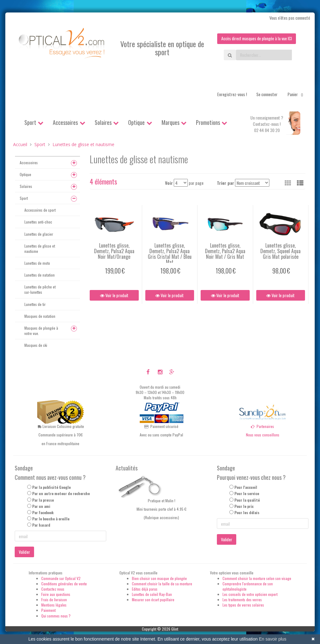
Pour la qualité (247, 500)
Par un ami (41, 506)
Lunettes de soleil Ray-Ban (152, 594)
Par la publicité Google (51, 487)
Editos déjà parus (145, 589)
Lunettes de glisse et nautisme (40, 248)
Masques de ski (36, 345)
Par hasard (41, 525)
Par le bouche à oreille (51, 519)
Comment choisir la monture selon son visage (257, 578)
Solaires (103, 122)
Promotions (208, 122)
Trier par (225, 183)
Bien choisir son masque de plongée (159, 578)
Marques (170, 122)
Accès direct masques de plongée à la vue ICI (255, 39)
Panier (296, 94)
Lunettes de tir (35, 304)
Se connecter (267, 94)
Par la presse (43, 500)
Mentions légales (54, 605)
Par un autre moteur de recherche (61, 494)
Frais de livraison (54, 600)
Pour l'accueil (246, 487)
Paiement (48, 610)
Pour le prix (244, 506)
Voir (169, 183)
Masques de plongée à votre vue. (41, 331)
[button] (300, 183)
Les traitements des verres (242, 600)
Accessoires (65, 122)
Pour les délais (247, 512)
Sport (30, 122)
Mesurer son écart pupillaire (153, 600)
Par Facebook (43, 512)
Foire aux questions (56, 594)
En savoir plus (272, 639)
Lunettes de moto (37, 263)
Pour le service (247, 494)
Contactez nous (53, 589)
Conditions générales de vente (64, 584)
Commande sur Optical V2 (61, 578)
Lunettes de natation (40, 275)
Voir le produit (114, 295)
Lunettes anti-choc (38, 222)
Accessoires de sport (40, 210)
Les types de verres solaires (243, 605)
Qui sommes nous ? (56, 616)
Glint (175, 629)
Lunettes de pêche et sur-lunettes (40, 290)
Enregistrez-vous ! (232, 94)
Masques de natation (40, 316)
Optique (136, 122)
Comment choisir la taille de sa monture (162, 584)
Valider (24, 552)
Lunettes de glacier (39, 234)
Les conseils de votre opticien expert (250, 594)
